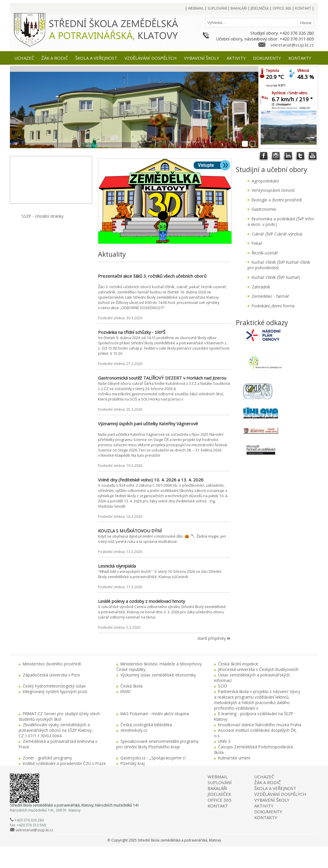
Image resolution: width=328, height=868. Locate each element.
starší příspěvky (212, 638)
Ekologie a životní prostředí (277, 200)
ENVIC (126, 691)
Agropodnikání (265, 181)
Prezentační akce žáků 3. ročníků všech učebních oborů (152, 276)
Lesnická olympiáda (117, 566)
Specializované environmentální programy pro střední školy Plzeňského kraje (157, 744)
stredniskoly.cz (134, 730)
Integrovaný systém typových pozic (55, 691)
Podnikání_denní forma (273, 306)
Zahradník (261, 287)
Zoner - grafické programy (47, 758)
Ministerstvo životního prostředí (52, 664)
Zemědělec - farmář (270, 296)
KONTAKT (218, 806)
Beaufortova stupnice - (291, 108)
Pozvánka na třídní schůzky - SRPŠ (132, 332)
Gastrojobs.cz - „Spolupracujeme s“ (153, 758)
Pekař (257, 243)
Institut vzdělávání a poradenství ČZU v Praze (64, 763)
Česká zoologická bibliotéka (146, 725)
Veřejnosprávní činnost (273, 190)
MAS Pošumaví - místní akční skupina (155, 714)
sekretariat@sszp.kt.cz (292, 45)
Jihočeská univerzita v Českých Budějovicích (258, 669)
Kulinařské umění (234, 758)
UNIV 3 (224, 741)
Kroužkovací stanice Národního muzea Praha (260, 725)
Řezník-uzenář (265, 253)
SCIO (223, 686)
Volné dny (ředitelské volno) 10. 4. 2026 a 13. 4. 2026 (151, 480)
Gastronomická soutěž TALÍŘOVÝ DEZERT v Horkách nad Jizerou (162, 378)
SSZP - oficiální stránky (43, 216)
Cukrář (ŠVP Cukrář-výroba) (277, 234)
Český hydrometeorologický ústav (54, 686)
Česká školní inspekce (238, 664)
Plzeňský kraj (133, 763)
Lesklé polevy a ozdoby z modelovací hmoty (141, 601)
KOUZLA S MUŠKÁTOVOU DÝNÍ (130, 531)
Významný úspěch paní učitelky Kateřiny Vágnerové (148, 424)
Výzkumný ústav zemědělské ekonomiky (158, 675)
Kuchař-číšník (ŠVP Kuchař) (276, 277)
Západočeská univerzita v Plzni (51, 675)
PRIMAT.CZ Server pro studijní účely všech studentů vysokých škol (59, 716)
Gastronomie (264, 209)
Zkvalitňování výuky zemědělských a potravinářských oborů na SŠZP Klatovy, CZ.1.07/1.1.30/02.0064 (56, 730)
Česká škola (131, 686)
